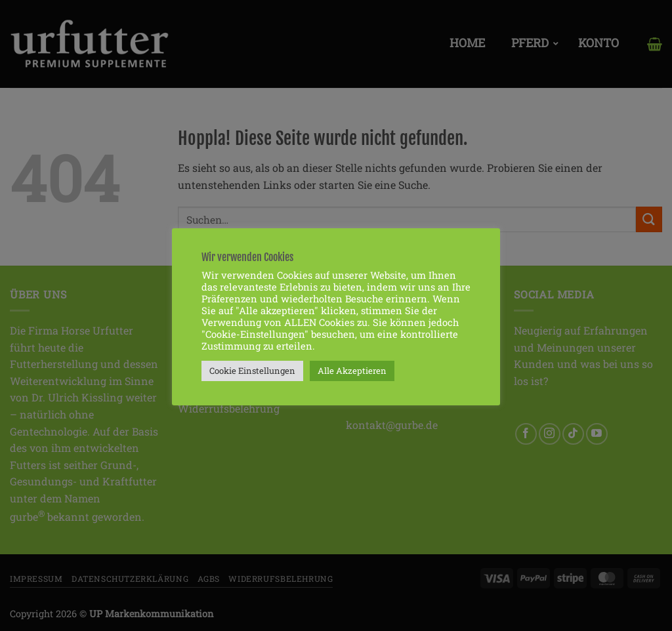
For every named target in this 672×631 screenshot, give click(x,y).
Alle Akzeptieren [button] (352, 371)
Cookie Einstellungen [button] (252, 371)
